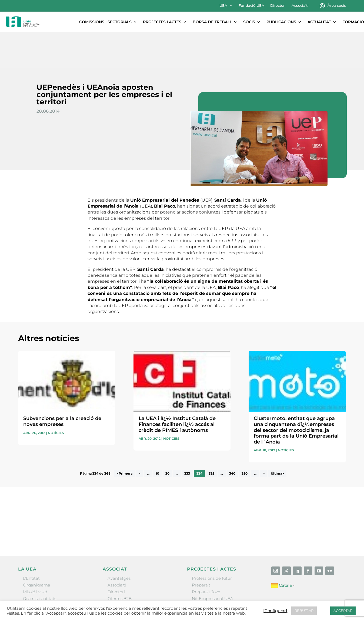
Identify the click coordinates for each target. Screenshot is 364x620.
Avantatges (119, 543)
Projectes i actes (162, 22)
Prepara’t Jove (206, 556)
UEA (223, 6)
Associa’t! (300, 6)
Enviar (333, 498)
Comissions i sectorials (105, 22)
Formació (353, 22)
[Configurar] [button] (275, 611)
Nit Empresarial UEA (213, 563)
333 (187, 438)
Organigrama (37, 549)
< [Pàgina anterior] (140, 438)
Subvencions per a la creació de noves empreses (62, 386)
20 (167, 438)
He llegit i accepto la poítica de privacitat (257, 489)
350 (245, 438)
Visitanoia (202, 583)
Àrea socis (337, 6)
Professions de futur (212, 543)
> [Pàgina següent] (264, 438)
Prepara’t (201, 549)
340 (232, 438)
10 (157, 438)
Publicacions (281, 22)
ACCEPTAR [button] (343, 611)
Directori (278, 6)
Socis (249, 22)
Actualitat (319, 22)
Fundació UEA (251, 6)
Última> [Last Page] (277, 438)
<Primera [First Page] (125, 438)
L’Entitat (31, 543)
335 (211, 438)
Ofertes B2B (120, 563)
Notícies (56, 397)
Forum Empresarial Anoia (218, 570)
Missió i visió (35, 556)
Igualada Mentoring (212, 577)
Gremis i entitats (40, 563)
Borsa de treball (212, 22)
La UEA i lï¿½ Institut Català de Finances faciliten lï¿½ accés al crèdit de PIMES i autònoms (177, 389)
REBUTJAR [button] (304, 611)
